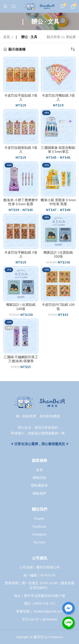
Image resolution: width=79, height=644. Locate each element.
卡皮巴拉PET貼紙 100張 (58, 307)
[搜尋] (14, 6)
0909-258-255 (45, 603)
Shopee (39, 518)
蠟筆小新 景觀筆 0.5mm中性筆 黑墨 (58, 202)
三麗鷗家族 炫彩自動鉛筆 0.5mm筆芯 (58, 150)
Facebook (39, 526)
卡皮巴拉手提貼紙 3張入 (21, 97)
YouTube (39, 542)
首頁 (7, 37)
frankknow (55, 637)
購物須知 (39, 478)
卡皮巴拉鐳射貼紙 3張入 (21, 150)
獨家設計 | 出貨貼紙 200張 (58, 254)
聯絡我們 (39, 493)
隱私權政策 (39, 485)
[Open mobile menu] (5, 6)
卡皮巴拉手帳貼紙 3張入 (21, 254)
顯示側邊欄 (17, 49)
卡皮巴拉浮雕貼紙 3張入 (58, 97)
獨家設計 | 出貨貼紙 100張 (21, 307)
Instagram (39, 534)
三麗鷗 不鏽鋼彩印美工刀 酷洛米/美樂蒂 (21, 359)
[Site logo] (40, 6)
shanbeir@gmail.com (48, 611)
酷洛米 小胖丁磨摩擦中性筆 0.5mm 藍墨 (21, 202)
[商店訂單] (73, 49)
